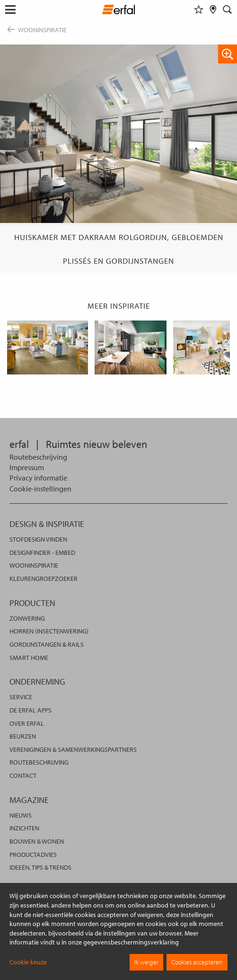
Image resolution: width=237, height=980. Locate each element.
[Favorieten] (199, 9)
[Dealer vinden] (213, 9)
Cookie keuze (28, 962)
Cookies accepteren (197, 962)
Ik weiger (146, 962)
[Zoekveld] (228, 9)
